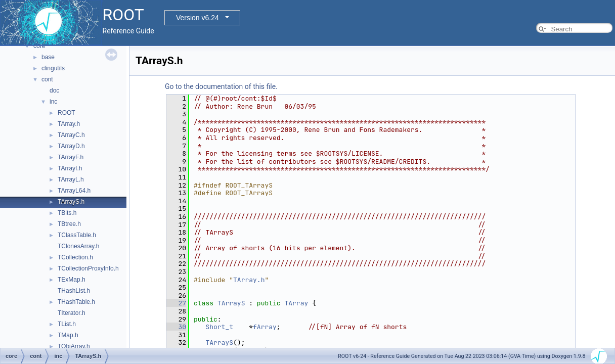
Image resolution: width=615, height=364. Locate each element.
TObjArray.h (74, 346)
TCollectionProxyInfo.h (88, 268)
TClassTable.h (77, 235)
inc (53, 102)
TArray (296, 303)
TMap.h (68, 335)
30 (176, 327)
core (39, 46)
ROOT (67, 113)
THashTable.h (76, 302)
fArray (265, 327)
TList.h (67, 324)
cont (47, 79)
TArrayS (231, 303)
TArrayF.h (71, 157)
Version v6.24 (197, 18)
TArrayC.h (71, 135)
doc (54, 90)
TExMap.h (72, 280)
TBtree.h (69, 224)
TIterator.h (72, 313)
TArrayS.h (71, 202)
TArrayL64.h (74, 191)
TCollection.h (75, 257)
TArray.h (69, 124)
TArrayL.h (71, 179)
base (48, 57)
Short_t (219, 327)
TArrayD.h (71, 146)
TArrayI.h (70, 168)
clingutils (53, 68)
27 (176, 303)
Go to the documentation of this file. (221, 86)
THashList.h (74, 291)
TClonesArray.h (78, 246)
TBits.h (67, 213)
